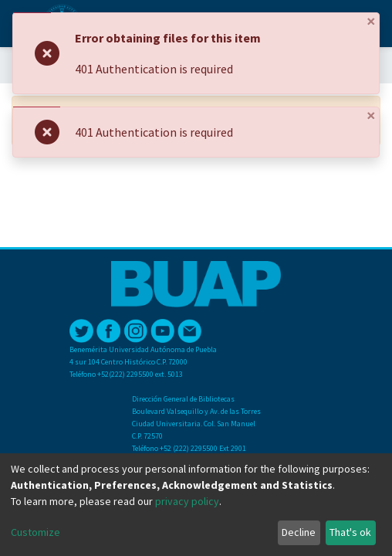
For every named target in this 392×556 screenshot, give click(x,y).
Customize (35, 532)
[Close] (370, 22)
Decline (299, 532)
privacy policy (187, 501)
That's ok (350, 532)
